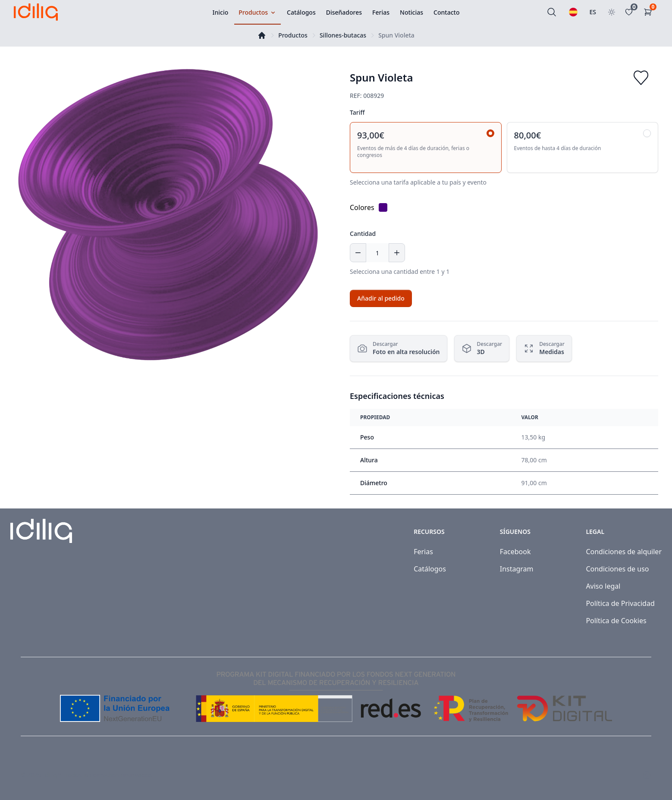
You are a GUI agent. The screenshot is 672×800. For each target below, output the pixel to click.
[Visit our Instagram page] (647, 775)
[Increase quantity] (397, 253)
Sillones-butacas (343, 35)
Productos (293, 35)
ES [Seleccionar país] (593, 12)
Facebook (515, 552)
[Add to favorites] (641, 78)
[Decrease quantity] (358, 253)
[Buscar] (552, 12)
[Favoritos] (631, 12)
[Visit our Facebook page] (628, 775)
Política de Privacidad (620, 603)
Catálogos (430, 569)
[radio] (426, 147)
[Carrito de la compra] (650, 12)
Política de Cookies (616, 621)
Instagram (517, 569)
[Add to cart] (381, 298)
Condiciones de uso (617, 569)
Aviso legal (603, 586)
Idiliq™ (52, 775)
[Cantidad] (377, 253)
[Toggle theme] (612, 12)
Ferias (423, 552)
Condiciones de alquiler (624, 552)
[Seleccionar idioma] (573, 12)
